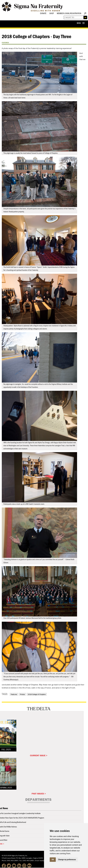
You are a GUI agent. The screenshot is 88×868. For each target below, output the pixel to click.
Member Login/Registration (69, 13)
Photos (22, 694)
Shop (52, 13)
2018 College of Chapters (37, 694)
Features (14, 694)
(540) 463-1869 (12, 861)
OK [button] (53, 860)
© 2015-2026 (7, 856)
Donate (43, 13)
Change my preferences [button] (67, 860)
